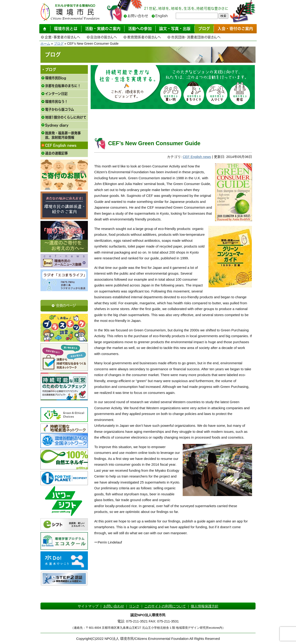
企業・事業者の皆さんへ (62, 37)
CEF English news (61, 145)
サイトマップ (88, 606)
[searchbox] (197, 16)
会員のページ (66, 306)
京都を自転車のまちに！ (63, 86)
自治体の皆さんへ (104, 37)
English (162, 16)
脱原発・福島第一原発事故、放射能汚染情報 (63, 135)
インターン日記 (56, 94)
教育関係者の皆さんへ (144, 37)
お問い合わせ (138, 16)
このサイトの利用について (165, 606)
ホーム (45, 44)
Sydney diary (57, 125)
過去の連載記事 (56, 153)
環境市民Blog (56, 78)
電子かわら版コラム (60, 109)
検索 (223, 16)
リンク (134, 606)
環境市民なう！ (56, 102)
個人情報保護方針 (205, 606)
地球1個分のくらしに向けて (66, 117)
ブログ (59, 44)
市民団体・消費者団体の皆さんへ (196, 37)
